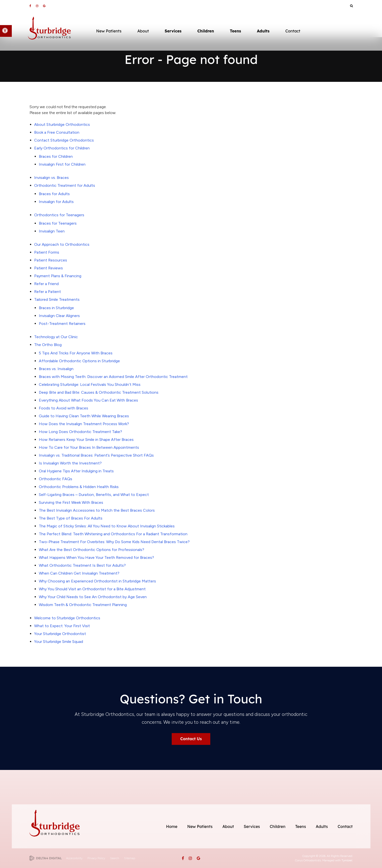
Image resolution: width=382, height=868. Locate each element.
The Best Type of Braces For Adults (71, 518)
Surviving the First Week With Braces (71, 502)
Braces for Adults (54, 194)
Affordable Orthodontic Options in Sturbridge (79, 361)
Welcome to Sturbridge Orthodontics (67, 618)
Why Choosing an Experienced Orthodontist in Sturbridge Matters (97, 581)
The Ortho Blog (48, 345)
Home (172, 826)
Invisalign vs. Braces (51, 178)
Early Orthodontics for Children (62, 148)
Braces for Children (56, 156)
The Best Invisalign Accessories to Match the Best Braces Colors (97, 510)
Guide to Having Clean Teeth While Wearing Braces (84, 416)
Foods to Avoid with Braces (64, 408)
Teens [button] (236, 31)
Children (278, 826)
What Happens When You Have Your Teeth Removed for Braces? (96, 557)
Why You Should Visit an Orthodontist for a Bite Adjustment (92, 589)
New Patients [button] (109, 31)
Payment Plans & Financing (58, 276)
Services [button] (173, 31)
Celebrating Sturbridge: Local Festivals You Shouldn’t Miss (90, 384)
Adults (322, 826)
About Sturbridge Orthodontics (62, 124)
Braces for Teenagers (58, 223)
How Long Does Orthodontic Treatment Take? (80, 432)
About (228, 826)
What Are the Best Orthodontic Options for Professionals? (92, 550)
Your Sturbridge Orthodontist (60, 634)
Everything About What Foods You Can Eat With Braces (88, 400)
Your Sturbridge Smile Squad (59, 642)
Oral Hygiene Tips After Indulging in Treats (76, 471)
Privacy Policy (96, 858)
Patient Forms (47, 252)
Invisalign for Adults (56, 202)
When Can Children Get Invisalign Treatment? (79, 573)
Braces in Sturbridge (56, 308)
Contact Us (191, 739)
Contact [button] (293, 31)
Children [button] (206, 31)
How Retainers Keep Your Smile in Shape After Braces (86, 440)
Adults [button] (263, 31)
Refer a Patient (48, 292)
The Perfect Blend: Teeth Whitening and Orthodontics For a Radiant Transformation (113, 534)
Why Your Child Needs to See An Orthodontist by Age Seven (93, 597)
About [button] (143, 31)
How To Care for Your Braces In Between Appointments (89, 447)
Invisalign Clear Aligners (59, 316)
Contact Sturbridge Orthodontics (64, 140)
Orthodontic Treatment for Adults (65, 185)
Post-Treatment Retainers (62, 324)
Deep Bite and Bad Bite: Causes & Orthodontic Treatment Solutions (99, 392)
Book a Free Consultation (57, 132)
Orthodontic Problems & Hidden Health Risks (79, 487)
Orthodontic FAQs (56, 479)
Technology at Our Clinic (56, 337)
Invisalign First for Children (62, 164)
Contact (345, 826)
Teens (301, 826)
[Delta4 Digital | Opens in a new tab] (46, 858)
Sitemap (130, 858)
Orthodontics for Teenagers (59, 215)
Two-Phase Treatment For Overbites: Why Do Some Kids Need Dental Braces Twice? (114, 542)
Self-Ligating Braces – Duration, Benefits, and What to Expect (94, 495)
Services (252, 826)
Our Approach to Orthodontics (62, 244)
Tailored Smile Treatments (57, 299)
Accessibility (74, 858)
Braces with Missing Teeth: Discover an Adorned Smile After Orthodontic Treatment (113, 377)
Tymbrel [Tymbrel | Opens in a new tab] (347, 860)
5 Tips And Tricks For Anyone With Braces (76, 353)
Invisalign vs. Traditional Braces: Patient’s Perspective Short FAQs (96, 455)
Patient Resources (51, 260)
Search (115, 858)
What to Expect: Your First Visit (62, 626)
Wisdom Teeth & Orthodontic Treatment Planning (83, 605)
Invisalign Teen (52, 231)
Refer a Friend (46, 284)
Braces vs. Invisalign (56, 369)
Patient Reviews (49, 268)
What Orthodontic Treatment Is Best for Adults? (82, 565)
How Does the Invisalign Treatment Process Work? (84, 424)
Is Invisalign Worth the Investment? (70, 463)
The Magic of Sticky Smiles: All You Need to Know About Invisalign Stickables (107, 526)
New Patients (200, 826)
